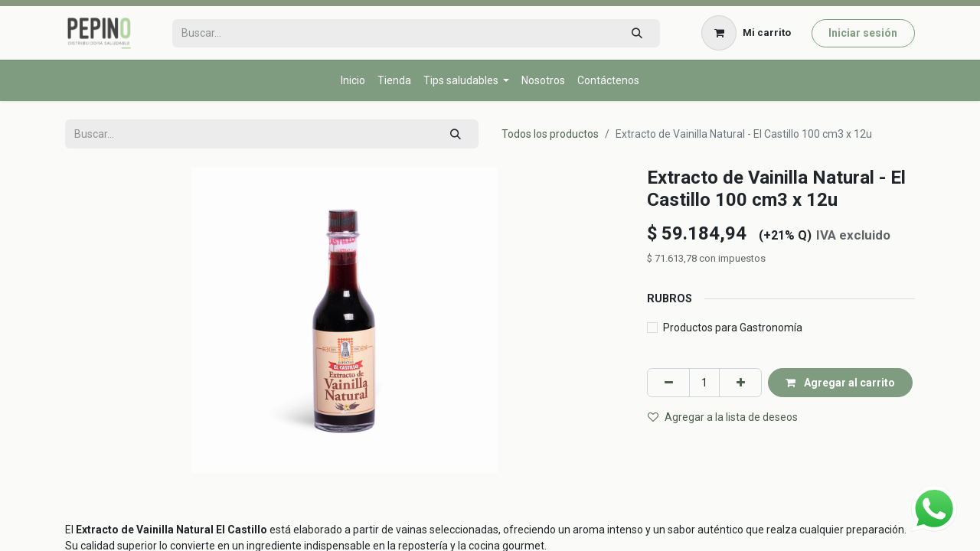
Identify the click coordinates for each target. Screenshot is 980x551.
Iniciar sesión (863, 33)
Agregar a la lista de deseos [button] (723, 417)
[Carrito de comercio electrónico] (746, 33)
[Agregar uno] (740, 382)
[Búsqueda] (637, 33)
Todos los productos (550, 134)
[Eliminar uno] (668, 382)
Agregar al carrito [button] (840, 383)
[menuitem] (353, 81)
